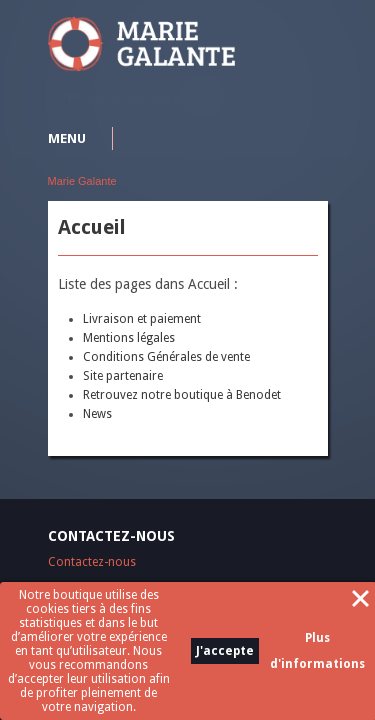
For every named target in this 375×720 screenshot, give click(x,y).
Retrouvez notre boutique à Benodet (182, 395)
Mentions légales (129, 338)
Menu (67, 138)
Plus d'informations (317, 651)
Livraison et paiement (142, 319)
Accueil (92, 227)
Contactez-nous (92, 562)
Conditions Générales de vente (166, 357)
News (97, 414)
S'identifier (315, 25)
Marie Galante (82, 181)
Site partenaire (123, 376)
